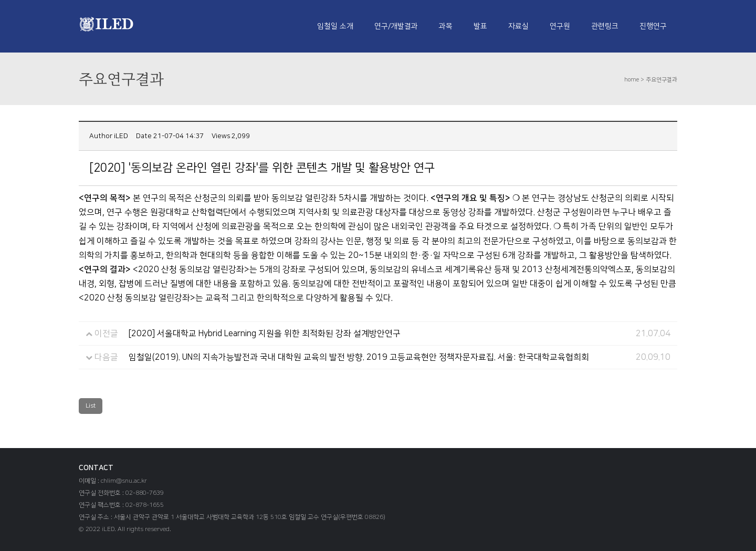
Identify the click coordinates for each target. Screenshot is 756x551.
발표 (480, 26)
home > (635, 80)
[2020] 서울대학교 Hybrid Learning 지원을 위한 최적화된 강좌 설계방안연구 (265, 334)
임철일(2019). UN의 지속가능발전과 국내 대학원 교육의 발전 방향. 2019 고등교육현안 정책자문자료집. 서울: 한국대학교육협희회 (359, 357)
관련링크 (605, 26)
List (91, 406)
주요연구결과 (661, 80)
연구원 (560, 26)
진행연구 (653, 26)
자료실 (518, 26)
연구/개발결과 (396, 26)
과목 (446, 26)
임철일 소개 (335, 26)
